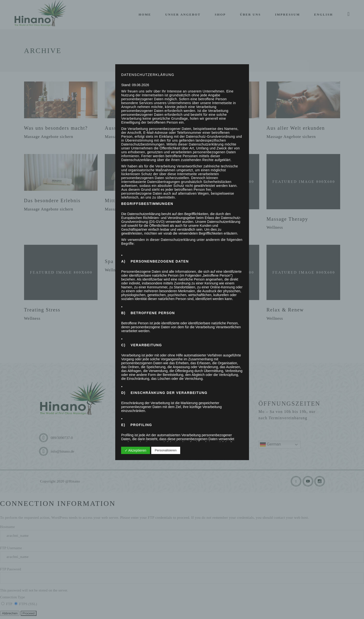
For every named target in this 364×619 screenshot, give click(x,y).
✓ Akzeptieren (136, 450)
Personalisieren (166, 450)
